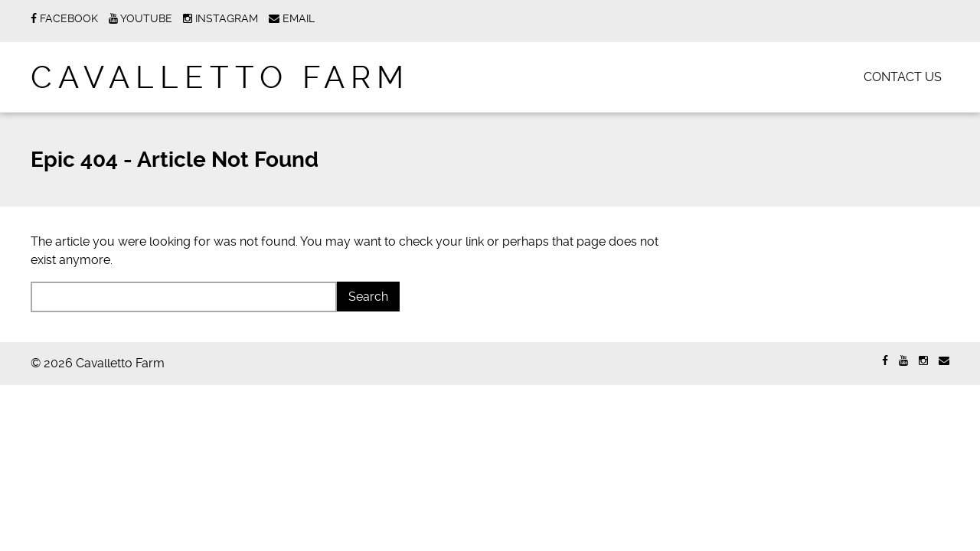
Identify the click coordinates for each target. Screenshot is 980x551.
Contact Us (903, 77)
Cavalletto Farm (220, 78)
